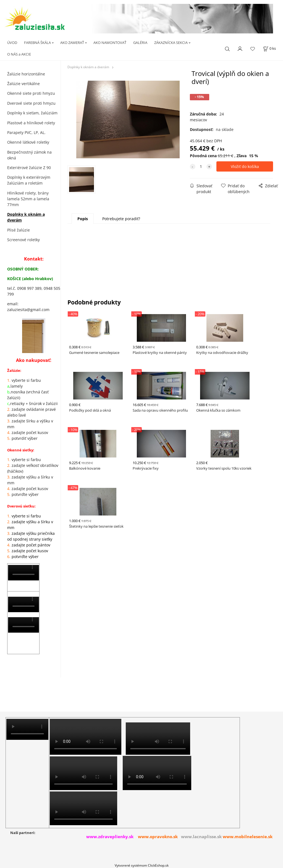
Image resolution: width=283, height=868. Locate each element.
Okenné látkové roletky (28, 142)
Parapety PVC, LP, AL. (26, 132)
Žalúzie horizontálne (26, 74)
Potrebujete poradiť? (121, 219)
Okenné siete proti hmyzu (31, 93)
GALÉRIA (140, 43)
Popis (83, 219)
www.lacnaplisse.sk (201, 837)
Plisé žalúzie (19, 230)
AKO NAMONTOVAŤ (110, 43)
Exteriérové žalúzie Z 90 (29, 168)
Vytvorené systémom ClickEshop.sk (142, 865)
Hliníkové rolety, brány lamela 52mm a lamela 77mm (28, 199)
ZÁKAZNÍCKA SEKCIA (171, 43)
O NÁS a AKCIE (19, 54)
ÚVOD (12, 43)
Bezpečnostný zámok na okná (29, 155)
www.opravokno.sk (158, 837)
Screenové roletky (23, 240)
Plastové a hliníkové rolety (31, 123)
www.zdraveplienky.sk (110, 837)
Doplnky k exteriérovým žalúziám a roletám (29, 180)
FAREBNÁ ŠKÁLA (37, 43)
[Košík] (269, 48)
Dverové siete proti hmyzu (31, 103)
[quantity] (201, 166)
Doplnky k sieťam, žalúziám (32, 113)
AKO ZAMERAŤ (72, 43)
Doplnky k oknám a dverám (26, 217)
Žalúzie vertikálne (23, 84)
